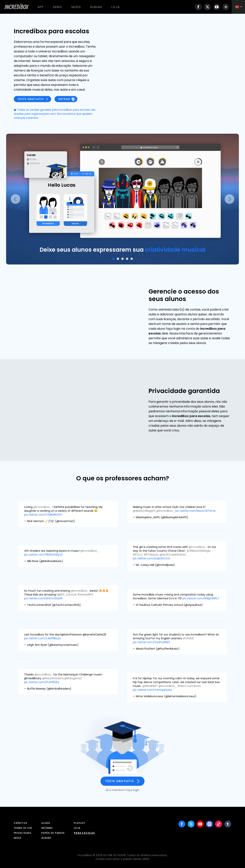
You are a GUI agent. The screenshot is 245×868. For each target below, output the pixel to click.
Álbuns (96, 7)
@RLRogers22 (73, 678)
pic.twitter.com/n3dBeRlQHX (43, 515)
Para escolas (84, 833)
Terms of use (23, 828)
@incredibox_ (42, 507)
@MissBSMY (150, 686)
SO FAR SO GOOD (114, 855)
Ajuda (46, 823)
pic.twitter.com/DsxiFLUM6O (151, 642)
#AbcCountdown (189, 686)
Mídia (18, 838)
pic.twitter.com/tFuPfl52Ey (42, 682)
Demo (58, 7)
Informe (47, 828)
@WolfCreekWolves (173, 555)
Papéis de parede (53, 833)
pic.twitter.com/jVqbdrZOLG (151, 558)
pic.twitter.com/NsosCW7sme (195, 511)
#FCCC (138, 555)
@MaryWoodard (53, 678)
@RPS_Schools (67, 595)
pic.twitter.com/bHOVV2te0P (43, 598)
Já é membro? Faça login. (123, 790)
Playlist (80, 823)
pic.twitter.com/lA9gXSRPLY (201, 598)
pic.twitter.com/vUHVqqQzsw (152, 690)
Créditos (20, 823)
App (41, 7)
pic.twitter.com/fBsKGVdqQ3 (43, 555)
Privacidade (23, 833)
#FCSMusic (151, 555)
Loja (116, 7)
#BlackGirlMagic (200, 551)
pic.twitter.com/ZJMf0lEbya (42, 638)
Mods (76, 7)
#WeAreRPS (85, 595)
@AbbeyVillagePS (144, 511)
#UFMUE (188, 638)
